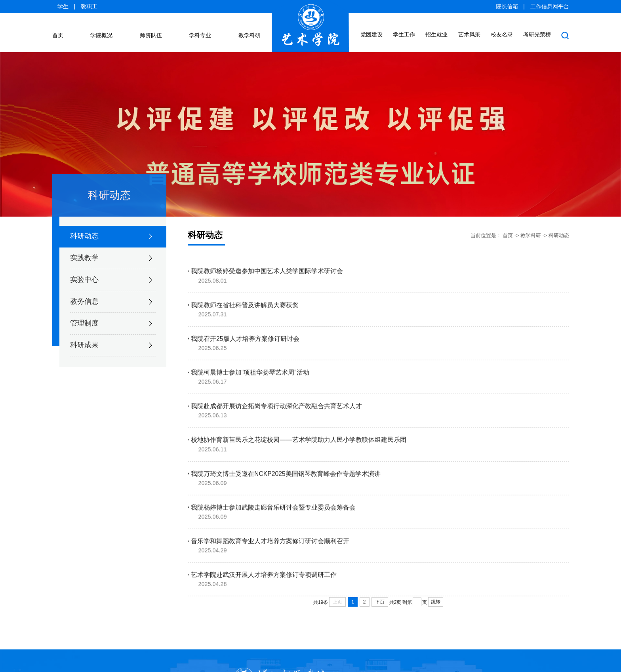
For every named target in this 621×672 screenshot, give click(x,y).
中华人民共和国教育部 (440, 607)
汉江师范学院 (68, 607)
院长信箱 (507, 7)
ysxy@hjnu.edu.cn (548, 660)
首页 (508, 226)
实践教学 (84, 248)
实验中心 (84, 270)
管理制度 (84, 314)
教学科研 (531, 226)
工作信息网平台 (550, 7)
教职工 (89, 7)
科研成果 (84, 335)
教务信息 (84, 292)
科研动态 (84, 227)
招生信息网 (117, 607)
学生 (63, 7)
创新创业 (166, 607)
